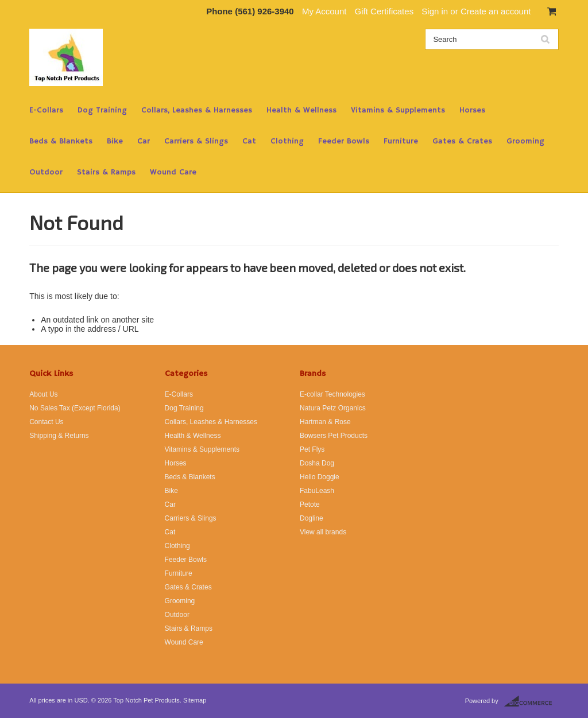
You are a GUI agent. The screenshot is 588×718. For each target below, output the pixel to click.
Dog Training (102, 110)
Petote (310, 504)
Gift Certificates (384, 11)
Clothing (287, 141)
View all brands (323, 532)
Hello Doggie (320, 477)
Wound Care (173, 172)
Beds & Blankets (61, 141)
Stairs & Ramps (106, 172)
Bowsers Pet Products (334, 436)
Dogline (312, 518)
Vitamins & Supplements (398, 110)
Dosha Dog (317, 463)
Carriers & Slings (196, 141)
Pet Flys (312, 449)
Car (144, 141)
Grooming (525, 141)
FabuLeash (317, 491)
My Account (324, 11)
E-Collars (46, 110)
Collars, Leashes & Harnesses (197, 110)
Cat (249, 141)
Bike (115, 141)
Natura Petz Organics (333, 408)
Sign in (435, 11)
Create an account (496, 11)
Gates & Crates (462, 141)
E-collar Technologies (332, 394)
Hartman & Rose (325, 422)
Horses (472, 110)
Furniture (401, 141)
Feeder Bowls (344, 141)
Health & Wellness (301, 110)
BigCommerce (531, 701)
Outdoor (46, 172)
